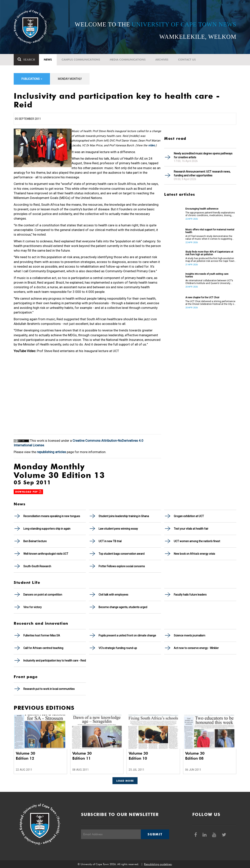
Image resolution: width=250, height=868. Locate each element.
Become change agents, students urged (123, 607)
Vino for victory (33, 607)
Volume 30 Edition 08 (195, 756)
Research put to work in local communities (49, 689)
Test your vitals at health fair (191, 529)
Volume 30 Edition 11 (82, 756)
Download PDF (28, 492)
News (48, 60)
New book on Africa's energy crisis (194, 554)
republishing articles (51, 452)
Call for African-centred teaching (43, 648)
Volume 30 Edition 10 (138, 756)
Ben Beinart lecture (35, 541)
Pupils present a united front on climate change (127, 635)
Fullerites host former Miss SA (42, 635)
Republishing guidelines (158, 864)
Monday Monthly (70, 79)
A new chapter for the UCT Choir (202, 297)
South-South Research (37, 566)
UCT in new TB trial (110, 541)
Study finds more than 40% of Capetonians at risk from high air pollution (209, 253)
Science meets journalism (190, 635)
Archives (162, 60)
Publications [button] (32, 79)
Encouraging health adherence (202, 209)
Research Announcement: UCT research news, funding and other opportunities (202, 174)
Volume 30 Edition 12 (25, 756)
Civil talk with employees (113, 595)
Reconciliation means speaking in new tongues (52, 516)
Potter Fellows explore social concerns (122, 566)
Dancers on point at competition (43, 595)
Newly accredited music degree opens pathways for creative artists (203, 155)
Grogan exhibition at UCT (189, 516)
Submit (155, 834)
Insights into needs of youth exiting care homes (207, 275)
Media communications (128, 60)
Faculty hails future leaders (190, 595)
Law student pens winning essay (118, 529)
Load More (125, 781)
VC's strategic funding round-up (118, 648)
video (152, 145)
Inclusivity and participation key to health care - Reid (55, 661)
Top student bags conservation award (122, 554)
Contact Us (187, 60)
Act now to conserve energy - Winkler (196, 648)
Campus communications (81, 60)
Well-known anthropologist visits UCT (46, 554)
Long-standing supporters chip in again (47, 529)
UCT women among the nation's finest (197, 541)
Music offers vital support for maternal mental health (210, 231)
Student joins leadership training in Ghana (124, 516)
